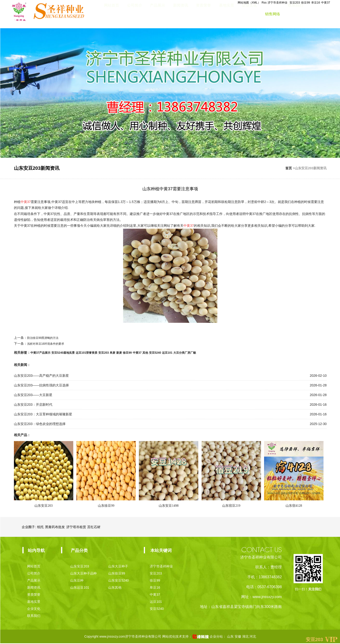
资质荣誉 (203, 14)
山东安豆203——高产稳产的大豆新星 (41, 376)
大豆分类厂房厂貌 (208, 352)
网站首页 (112, 14)
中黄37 (325, 3)
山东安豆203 (44, 506)
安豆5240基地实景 (68, 352)
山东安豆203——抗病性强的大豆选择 (41, 385)
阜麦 (125, 352)
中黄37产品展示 (42, 352)
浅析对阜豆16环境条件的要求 (49, 344)
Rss (254, 3)
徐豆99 (302, 3)
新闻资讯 (181, 14)
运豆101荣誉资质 (95, 352)
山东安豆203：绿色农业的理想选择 (40, 424)
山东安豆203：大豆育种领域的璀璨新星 (43, 414)
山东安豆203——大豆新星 (33, 395)
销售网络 (273, 14)
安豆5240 (174, 352)
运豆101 (188, 352)
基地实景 (227, 14)
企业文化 (249, 14)
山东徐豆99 (106, 506)
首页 (289, 168)
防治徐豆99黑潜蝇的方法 (46, 338)
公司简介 (135, 14)
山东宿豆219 (231, 506)
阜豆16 (314, 3)
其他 (163, 352)
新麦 (133, 352)
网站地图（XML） (237, 3)
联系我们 (295, 14)
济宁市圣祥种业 (270, 3)
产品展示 (158, 14)
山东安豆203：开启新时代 (33, 405)
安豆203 (290, 3)
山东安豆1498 (169, 506)
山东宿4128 (294, 506)
